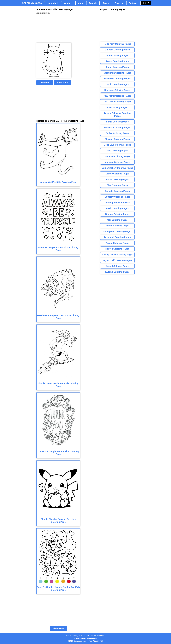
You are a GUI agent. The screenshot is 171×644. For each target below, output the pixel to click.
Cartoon (133, 3)
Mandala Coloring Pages (117, 162)
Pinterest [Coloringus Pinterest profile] (101, 636)
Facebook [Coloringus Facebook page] (85, 636)
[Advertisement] (53, 28)
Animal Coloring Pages (117, 266)
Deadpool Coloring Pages (117, 237)
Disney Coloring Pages (117, 174)
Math (80, 3)
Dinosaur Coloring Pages (117, 90)
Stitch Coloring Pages (117, 67)
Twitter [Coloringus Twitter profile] (93, 636)
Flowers (119, 3)
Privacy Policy (80, 638)
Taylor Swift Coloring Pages (117, 260)
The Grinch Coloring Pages (117, 102)
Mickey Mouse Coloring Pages (117, 255)
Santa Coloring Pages (117, 122)
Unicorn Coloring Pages (117, 50)
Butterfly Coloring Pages (117, 197)
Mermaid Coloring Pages (117, 156)
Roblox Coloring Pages (117, 249)
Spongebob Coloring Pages (117, 231)
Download (45, 82)
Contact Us (92, 638)
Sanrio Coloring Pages (117, 226)
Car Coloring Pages (117, 220)
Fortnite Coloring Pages (117, 191)
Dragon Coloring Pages (117, 214)
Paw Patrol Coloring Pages (117, 96)
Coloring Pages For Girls (117, 203)
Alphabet (53, 3)
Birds (106, 3)
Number (68, 3)
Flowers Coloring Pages (117, 139)
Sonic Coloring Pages (117, 84)
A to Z (146, 3)
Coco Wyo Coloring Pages (117, 145)
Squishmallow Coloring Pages (117, 168)
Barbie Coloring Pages (117, 133)
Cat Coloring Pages (117, 107)
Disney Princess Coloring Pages (117, 115)
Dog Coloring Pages (117, 151)
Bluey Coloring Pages (117, 61)
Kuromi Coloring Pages (117, 272)
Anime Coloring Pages (117, 243)
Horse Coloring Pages (117, 179)
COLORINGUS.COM (32, 3)
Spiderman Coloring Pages (117, 73)
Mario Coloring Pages (117, 208)
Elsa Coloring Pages (117, 185)
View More (63, 82)
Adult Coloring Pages (117, 55)
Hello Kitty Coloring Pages (117, 44)
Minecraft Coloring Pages (117, 127)
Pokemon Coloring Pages (117, 79)
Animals (93, 3)
